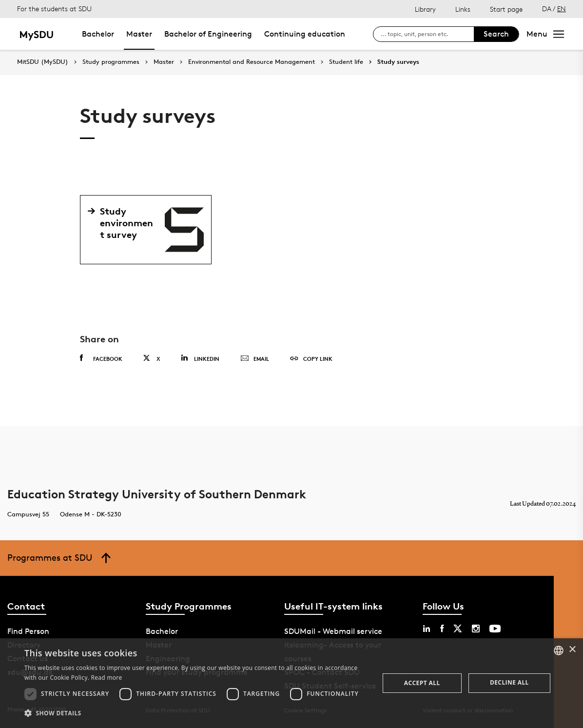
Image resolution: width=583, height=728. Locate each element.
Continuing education (305, 34)
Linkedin (200, 358)
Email (255, 359)
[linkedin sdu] (427, 629)
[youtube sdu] (495, 629)
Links (463, 9)
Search (496, 34)
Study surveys (398, 62)
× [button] (572, 650)
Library (425, 9)
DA (547, 9)
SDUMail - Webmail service (333, 631)
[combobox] (559, 650)
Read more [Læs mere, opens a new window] (107, 678)
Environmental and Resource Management (252, 62)
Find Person (28, 631)
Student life (346, 62)
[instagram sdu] (476, 629)
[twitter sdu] (458, 629)
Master (139, 34)
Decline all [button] (509, 682)
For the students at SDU (54, 9)
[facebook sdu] (442, 629)
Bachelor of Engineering (208, 34)
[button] (196, 713)
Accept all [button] (422, 683)
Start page (506, 9)
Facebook (101, 358)
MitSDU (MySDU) (43, 62)
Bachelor (98, 34)
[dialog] (291, 683)
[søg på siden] (427, 34)
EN (562, 9)
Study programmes (111, 62)
